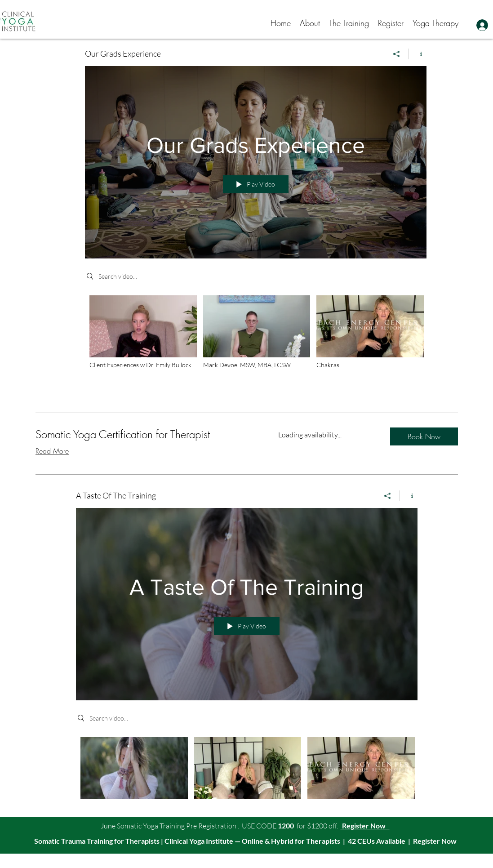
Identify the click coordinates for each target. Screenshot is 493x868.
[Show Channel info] (418, 54)
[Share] (397, 54)
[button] (310, 23)
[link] (146, 435)
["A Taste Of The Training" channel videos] (247, 770)
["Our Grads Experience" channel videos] (256, 343)
